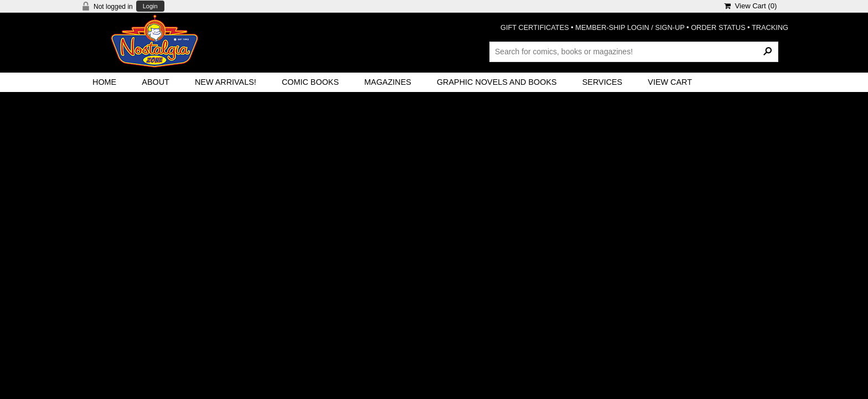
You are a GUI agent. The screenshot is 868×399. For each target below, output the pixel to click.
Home (104, 82)
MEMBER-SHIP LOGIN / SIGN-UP (630, 27)
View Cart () (750, 6)
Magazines (388, 82)
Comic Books (310, 82)
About (156, 82)
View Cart (670, 82)
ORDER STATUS (718, 27)
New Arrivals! (226, 82)
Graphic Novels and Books (497, 82)
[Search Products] (634, 52)
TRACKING (770, 27)
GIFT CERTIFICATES (535, 27)
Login (150, 6)
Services (603, 82)
